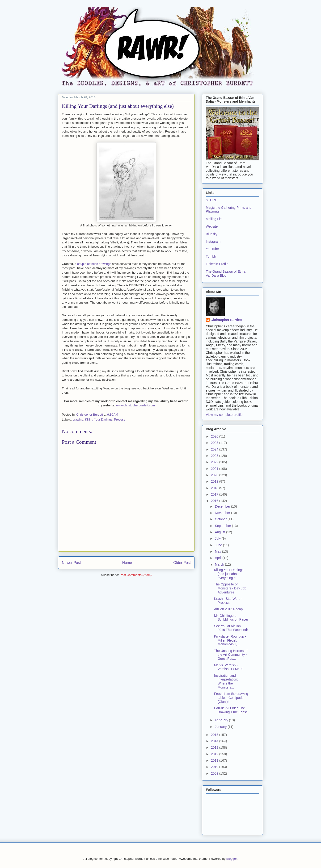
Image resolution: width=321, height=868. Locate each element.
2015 (215, 735)
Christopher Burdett (226, 320)
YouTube (212, 249)
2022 (215, 462)
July (218, 538)
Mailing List (214, 219)
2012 (215, 754)
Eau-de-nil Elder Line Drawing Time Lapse (231, 710)
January (221, 727)
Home (127, 563)
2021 (215, 469)
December (223, 506)
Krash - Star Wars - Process (228, 601)
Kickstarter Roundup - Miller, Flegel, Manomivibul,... (230, 640)
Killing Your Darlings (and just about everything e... (229, 574)
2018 (215, 488)
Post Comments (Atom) (136, 575)
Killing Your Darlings (99, 419)
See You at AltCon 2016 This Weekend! (231, 628)
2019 (215, 481)
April (219, 558)
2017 (215, 494)
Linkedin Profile (217, 264)
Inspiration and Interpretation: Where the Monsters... (226, 681)
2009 (215, 773)
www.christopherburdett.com (135, 405)
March (220, 564)
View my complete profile (224, 415)
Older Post (182, 563)
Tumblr (211, 256)
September (223, 526)
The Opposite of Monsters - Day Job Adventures (230, 588)
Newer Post (71, 563)
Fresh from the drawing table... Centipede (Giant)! (231, 698)
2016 (215, 501)
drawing (78, 419)
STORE (211, 200)
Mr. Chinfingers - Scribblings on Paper (231, 618)
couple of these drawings (94, 264)
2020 (215, 475)
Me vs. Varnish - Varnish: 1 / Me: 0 (229, 667)
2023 (215, 456)
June (219, 545)
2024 (215, 449)
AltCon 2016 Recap (228, 609)
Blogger (232, 859)
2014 (215, 741)
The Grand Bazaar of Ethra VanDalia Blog (226, 273)
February (222, 720)
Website (212, 226)
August (220, 532)
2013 (215, 747)
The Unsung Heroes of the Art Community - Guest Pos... (231, 655)
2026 (215, 436)
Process (120, 419)
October (221, 519)
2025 (215, 443)
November (223, 513)
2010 (215, 767)
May (218, 551)
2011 (215, 760)
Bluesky (212, 234)
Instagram (213, 242)
